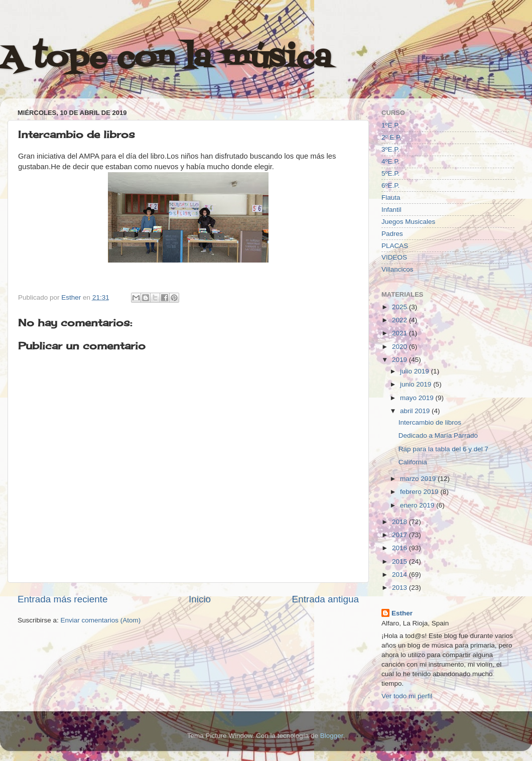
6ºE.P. (390, 185)
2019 (401, 360)
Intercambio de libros (430, 422)
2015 (401, 561)
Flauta (391, 198)
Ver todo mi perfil (407, 696)
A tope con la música (166, 59)
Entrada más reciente (63, 599)
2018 (401, 522)
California (413, 462)
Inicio (200, 599)
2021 (401, 333)
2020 (401, 347)
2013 (401, 588)
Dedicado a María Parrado (438, 435)
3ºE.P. (390, 149)
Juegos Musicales (408, 222)
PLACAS (395, 246)
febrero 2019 (420, 492)
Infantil (391, 210)
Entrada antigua (325, 599)
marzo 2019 (419, 479)
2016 (401, 548)
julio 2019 (416, 371)
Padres (392, 234)
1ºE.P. (390, 125)
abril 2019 (416, 411)
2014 (401, 575)
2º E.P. (391, 137)
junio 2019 (417, 384)
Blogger (332, 736)
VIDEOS (394, 257)
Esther (402, 613)
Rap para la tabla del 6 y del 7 (443, 449)
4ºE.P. (390, 161)
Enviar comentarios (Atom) (101, 620)
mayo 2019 (418, 398)
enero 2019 (418, 505)
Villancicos (397, 269)
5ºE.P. (390, 173)
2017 (401, 535)
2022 (401, 320)
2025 (401, 307)
